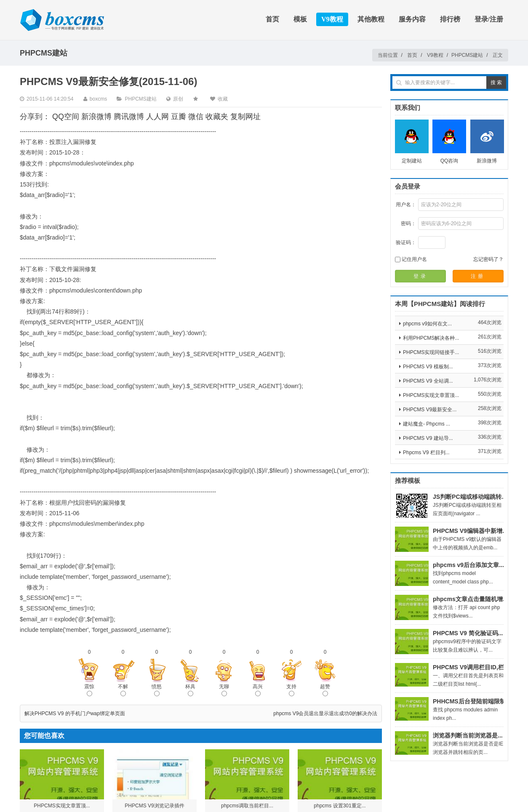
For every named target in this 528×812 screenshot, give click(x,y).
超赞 (325, 690)
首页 (272, 19)
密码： (408, 224)
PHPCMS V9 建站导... (428, 438)
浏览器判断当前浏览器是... (468, 735)
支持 (291, 690)
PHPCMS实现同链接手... (431, 352)
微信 (196, 117)
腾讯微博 (129, 117)
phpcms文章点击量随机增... (470, 599)
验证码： (406, 242)
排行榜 (450, 19)
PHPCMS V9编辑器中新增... (470, 531)
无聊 (224, 690)
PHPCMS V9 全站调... (428, 381)
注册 (478, 276)
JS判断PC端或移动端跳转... (469, 497)
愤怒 (157, 690)
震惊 (89, 690)
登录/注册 (489, 19)
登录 (421, 276)
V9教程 (332, 19)
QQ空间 (66, 117)
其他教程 (371, 19)
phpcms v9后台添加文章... (468, 565)
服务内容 (412, 19)
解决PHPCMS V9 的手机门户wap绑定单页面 (75, 713)
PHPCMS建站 (467, 55)
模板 (300, 19)
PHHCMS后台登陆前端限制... (472, 701)
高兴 (258, 690)
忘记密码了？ (488, 259)
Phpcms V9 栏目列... (426, 453)
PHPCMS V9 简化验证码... (468, 633)
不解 (123, 690)
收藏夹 (217, 117)
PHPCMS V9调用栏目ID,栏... (471, 667)
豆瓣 (179, 117)
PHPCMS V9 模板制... (428, 367)
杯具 (190, 690)
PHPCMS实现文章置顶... (431, 395)
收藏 (223, 99)
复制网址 (245, 117)
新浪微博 (96, 117)
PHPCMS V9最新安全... (430, 410)
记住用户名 (411, 259)
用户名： (406, 205)
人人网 (157, 117)
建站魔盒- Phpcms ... (427, 424)
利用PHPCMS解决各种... (431, 338)
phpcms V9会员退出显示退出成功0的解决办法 (325, 713)
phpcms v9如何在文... (427, 324)
